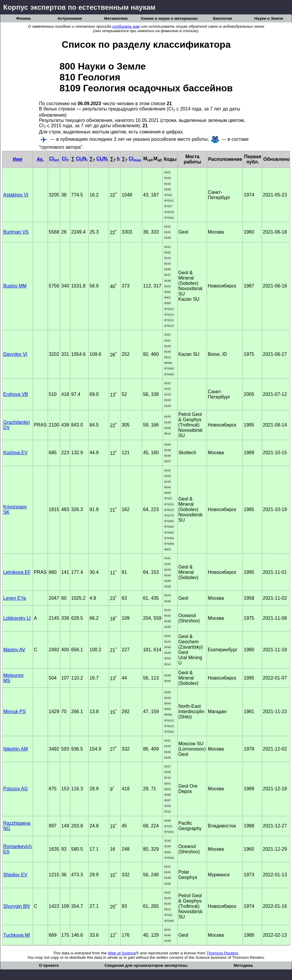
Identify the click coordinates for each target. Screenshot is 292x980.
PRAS (40, 425)
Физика (23, 18)
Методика (243, 965)
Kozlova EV (15, 453)
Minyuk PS (14, 712)
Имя (18, 159)
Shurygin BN (16, 906)
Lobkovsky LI (17, 618)
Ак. (40, 159)
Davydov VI (15, 354)
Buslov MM (15, 286)
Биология (223, 18)
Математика (116, 18)
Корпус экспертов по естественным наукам (79, 7)
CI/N (82, 159)
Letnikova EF (17, 572)
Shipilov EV (15, 875)
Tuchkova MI (17, 935)
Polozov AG (16, 789)
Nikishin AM (16, 749)
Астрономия (70, 18)
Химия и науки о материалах (169, 18)
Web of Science (122, 953)
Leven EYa (15, 598)
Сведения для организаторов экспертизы (146, 965)
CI (54, 159)
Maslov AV (14, 650)
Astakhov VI (16, 195)
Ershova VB (16, 394)
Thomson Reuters (222, 953)
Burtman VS (16, 232)
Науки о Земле (269, 18)
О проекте (49, 965)
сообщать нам (126, 26)
